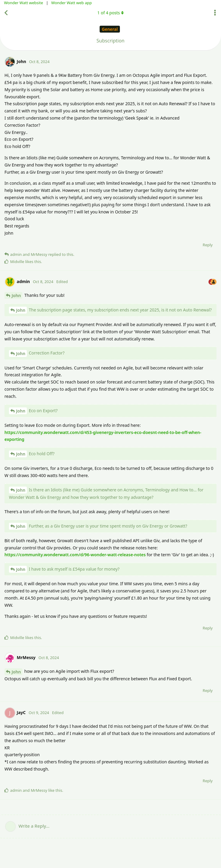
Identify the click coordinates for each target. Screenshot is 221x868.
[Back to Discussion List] (6, 13)
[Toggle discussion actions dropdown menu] (215, 13)
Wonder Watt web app (72, 3)
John (16, 295)
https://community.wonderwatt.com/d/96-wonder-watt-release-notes (75, 555)
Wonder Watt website (24, 3)
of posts (110, 13)
